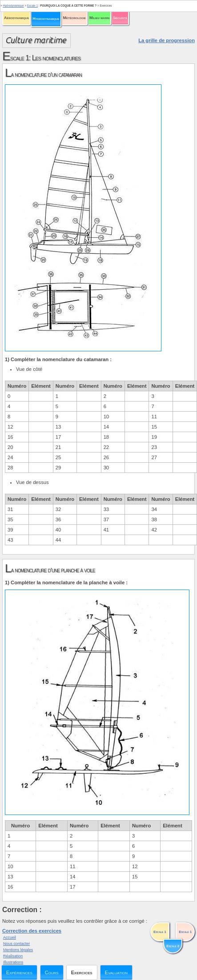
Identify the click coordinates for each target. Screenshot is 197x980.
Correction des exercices (32, 931)
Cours (52, 972)
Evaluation (116, 972)
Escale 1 (32, 6)
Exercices (82, 972)
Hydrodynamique (46, 19)
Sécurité (120, 18)
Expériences (19, 972)
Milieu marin (99, 18)
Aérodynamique (16, 18)
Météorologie (74, 18)
